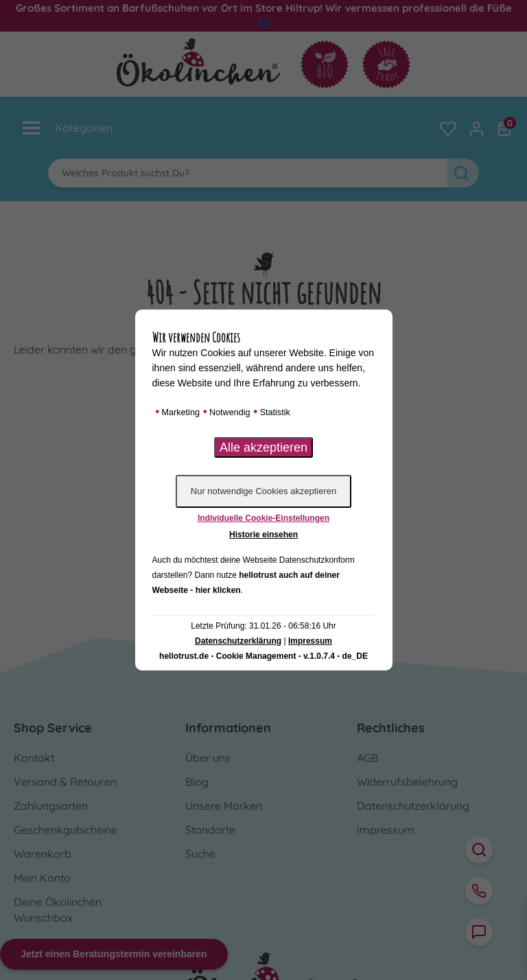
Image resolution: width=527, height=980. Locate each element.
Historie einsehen (263, 535)
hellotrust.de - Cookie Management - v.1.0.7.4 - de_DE (263, 656)
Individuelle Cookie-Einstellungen (263, 518)
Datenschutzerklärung (238, 641)
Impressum (310, 641)
